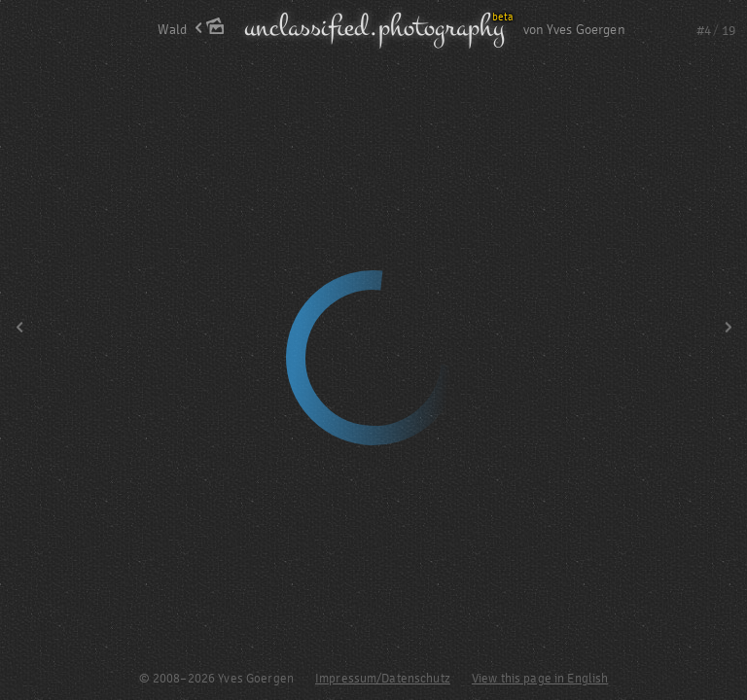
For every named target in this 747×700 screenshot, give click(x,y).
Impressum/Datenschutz (383, 679)
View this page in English (540, 679)
